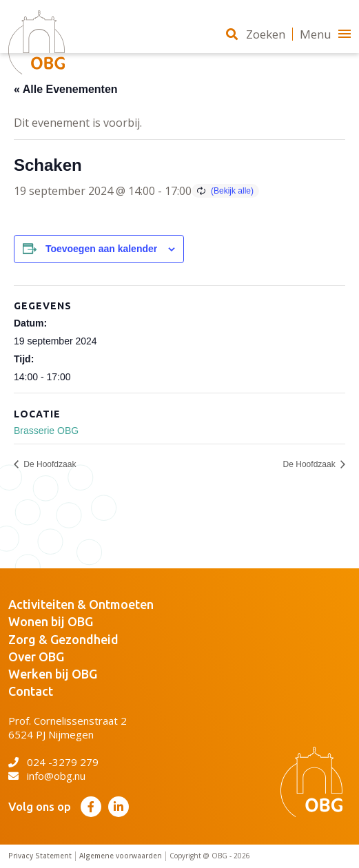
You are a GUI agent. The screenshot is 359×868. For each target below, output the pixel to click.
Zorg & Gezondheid (63, 639)
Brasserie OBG (46, 431)
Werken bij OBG (53, 674)
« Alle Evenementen (66, 89)
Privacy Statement (40, 856)
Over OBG (36, 657)
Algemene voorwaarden (121, 856)
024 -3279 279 (53, 762)
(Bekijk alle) (232, 191)
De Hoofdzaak (49, 464)
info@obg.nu (47, 776)
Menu (325, 34)
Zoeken (256, 34)
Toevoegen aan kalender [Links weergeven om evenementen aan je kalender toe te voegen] (101, 249)
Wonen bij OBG (51, 621)
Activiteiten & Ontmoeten (81, 604)
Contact (31, 691)
